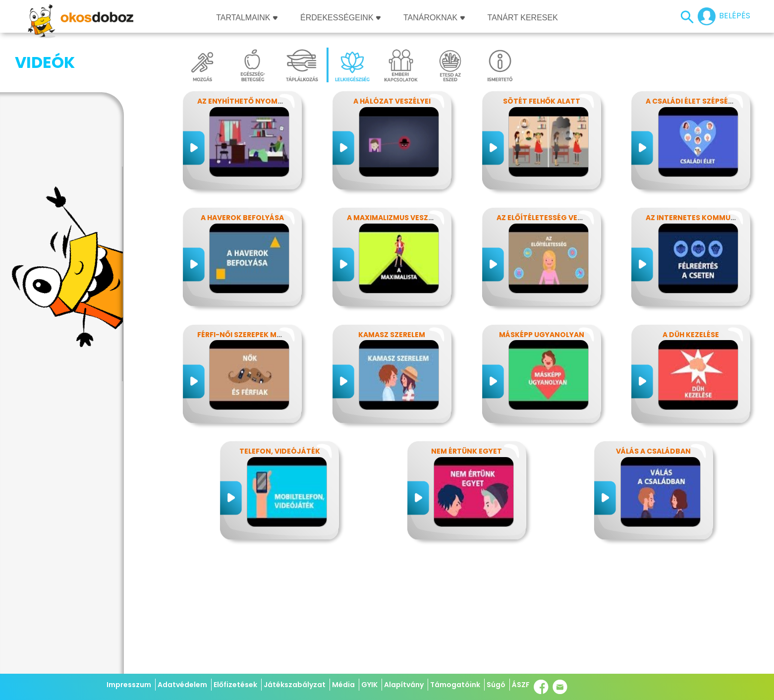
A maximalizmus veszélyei (396, 218)
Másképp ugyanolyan (542, 335)
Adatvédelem (182, 685)
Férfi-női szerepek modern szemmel (267, 335)
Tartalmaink (247, 18)
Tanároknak (434, 18)
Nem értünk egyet (467, 451)
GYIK (369, 685)
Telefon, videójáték (280, 451)
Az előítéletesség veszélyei (550, 218)
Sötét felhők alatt (542, 101)
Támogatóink (455, 685)
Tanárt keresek (523, 18)
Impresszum (129, 685)
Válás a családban (653, 451)
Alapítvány (404, 685)
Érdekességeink (340, 18)
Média (343, 685)
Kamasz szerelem (392, 335)
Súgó (496, 685)
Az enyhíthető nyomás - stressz (261, 101)
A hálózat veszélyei (392, 101)
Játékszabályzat (295, 685)
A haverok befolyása (242, 218)
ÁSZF (521, 685)
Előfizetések (235, 685)
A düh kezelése (691, 335)
